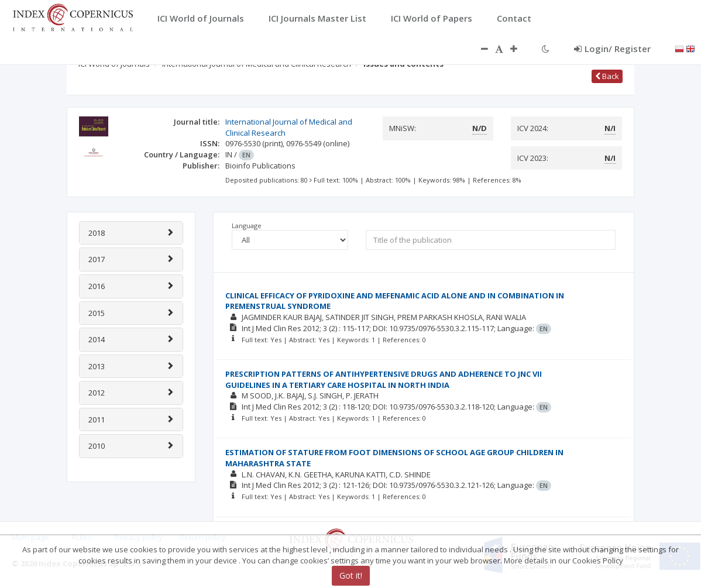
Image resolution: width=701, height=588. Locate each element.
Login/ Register (612, 49)
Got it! (351, 575)
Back (607, 76)
